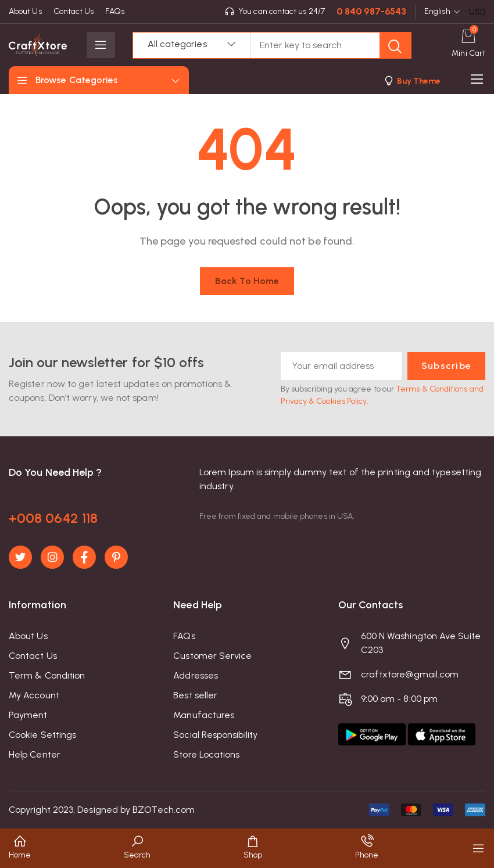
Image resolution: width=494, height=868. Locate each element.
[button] (412, 80)
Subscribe (446, 366)
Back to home (247, 281)
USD (477, 12)
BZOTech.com (164, 810)
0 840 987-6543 (371, 11)
